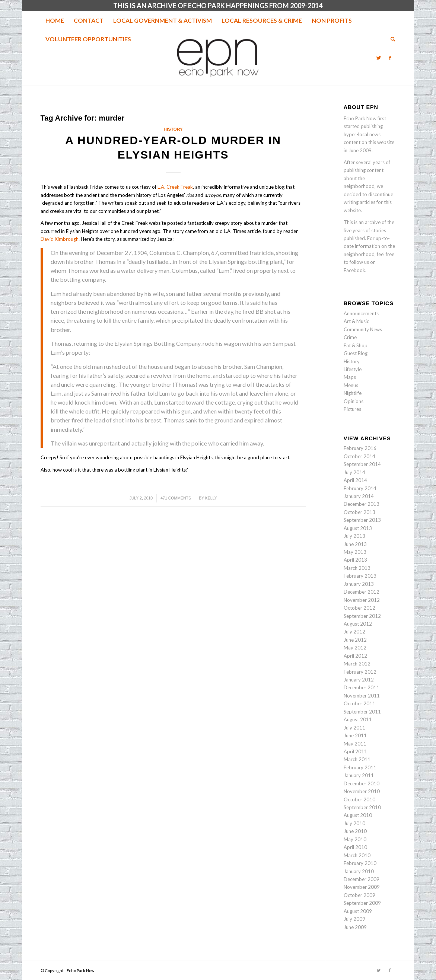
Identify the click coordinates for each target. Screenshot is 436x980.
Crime (350, 337)
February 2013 (360, 576)
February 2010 (360, 863)
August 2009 (358, 911)
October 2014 (359, 456)
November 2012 (362, 600)
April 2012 (355, 656)
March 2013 (357, 568)
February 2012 (360, 672)
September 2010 (362, 807)
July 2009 (354, 919)
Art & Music (356, 321)
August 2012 (358, 624)
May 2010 (355, 839)
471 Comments (176, 498)
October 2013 (359, 512)
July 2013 (354, 536)
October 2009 (359, 895)
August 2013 (358, 528)
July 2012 (354, 632)
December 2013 (362, 504)
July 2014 (354, 472)
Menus (351, 385)
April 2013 (355, 560)
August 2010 (358, 815)
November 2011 (362, 696)
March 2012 (357, 664)
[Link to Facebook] (390, 58)
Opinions (354, 401)
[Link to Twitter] (379, 58)
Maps (350, 377)
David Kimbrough (60, 239)
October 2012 (359, 608)
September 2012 (362, 616)
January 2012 (359, 680)
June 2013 (355, 544)
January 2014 (359, 496)
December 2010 (362, 783)
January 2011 (359, 775)
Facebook (354, 270)
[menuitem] (55, 20)
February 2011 (360, 767)
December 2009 (362, 879)
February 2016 (360, 448)
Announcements (361, 313)
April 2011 (355, 751)
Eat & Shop (356, 345)
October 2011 (359, 703)
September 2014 (362, 464)
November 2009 (362, 887)
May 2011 (355, 744)
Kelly (211, 498)
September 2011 (362, 712)
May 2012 (355, 648)
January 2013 (359, 584)
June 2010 (355, 831)
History (173, 129)
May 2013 (355, 552)
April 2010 (355, 847)
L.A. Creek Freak (175, 187)
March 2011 (357, 759)
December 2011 (362, 687)
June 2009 (355, 927)
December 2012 (362, 592)
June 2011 (355, 735)
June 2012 (355, 640)
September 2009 (362, 903)
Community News (363, 329)
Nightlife (353, 393)
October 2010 (359, 799)
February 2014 (360, 488)
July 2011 (354, 728)
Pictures (352, 409)
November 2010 (362, 791)
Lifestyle (353, 369)
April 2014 (355, 480)
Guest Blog (356, 353)
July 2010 (354, 823)
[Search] (391, 39)
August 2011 (358, 719)
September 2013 (362, 520)
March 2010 (357, 855)
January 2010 (359, 871)
